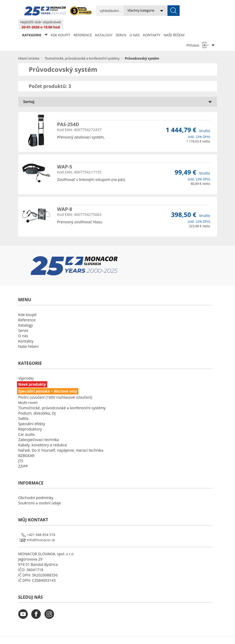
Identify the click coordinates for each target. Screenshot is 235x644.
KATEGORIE (35, 24)
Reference (83, 24)
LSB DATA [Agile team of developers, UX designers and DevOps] (166, 635)
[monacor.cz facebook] (37, 607)
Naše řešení (174, 24)
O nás (135, 24)
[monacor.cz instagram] (51, 607)
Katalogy (104, 24)
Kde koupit (60, 24)
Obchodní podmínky (36, 487)
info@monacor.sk (41, 529)
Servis (121, 24)
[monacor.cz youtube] (24, 607)
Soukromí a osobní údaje (40, 492)
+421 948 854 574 (41, 524)
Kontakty (152, 24)
